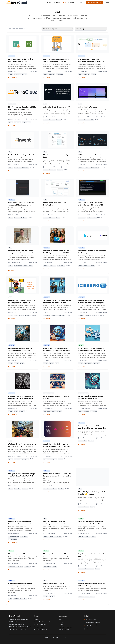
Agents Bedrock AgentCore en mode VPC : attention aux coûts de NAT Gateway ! (56, 61)
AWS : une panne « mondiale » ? (89, 155)
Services (57, 3)
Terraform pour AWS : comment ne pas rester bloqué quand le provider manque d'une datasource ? (57, 303)
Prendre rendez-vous (95, 3)
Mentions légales (64, 630)
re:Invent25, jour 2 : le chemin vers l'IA (57, 107)
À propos (72, 3)
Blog (64, 3)
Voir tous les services (40, 630)
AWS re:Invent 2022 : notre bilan (55, 584)
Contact (81, 3)
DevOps (36, 619)
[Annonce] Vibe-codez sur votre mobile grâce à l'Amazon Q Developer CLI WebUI (92, 205)
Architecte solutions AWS (42, 622)
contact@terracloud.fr (93, 622)
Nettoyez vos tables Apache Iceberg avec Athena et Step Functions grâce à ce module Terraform (92, 303)
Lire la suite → (13, 77)
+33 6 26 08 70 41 (92, 625)
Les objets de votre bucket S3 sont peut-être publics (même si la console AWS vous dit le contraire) (91, 428)
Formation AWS (39, 627)
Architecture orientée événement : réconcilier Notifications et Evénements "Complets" (57, 446)
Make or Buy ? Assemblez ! (18, 554)
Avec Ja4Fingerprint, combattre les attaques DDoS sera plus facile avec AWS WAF (21, 398)
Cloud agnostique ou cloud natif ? (55, 554)
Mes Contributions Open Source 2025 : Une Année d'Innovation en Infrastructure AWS (22, 109)
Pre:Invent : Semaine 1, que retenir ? (21, 155)
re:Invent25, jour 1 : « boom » (88, 107)
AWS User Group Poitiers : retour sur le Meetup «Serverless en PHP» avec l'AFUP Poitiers (22, 446)
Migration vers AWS (40, 624)
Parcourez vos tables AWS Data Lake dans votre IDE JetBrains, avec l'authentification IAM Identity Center (22, 205)
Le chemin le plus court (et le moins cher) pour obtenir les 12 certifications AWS (22, 253)
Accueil (49, 3)
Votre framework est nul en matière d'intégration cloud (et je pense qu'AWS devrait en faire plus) (92, 350)
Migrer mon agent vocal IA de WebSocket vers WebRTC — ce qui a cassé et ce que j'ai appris (91, 61)
